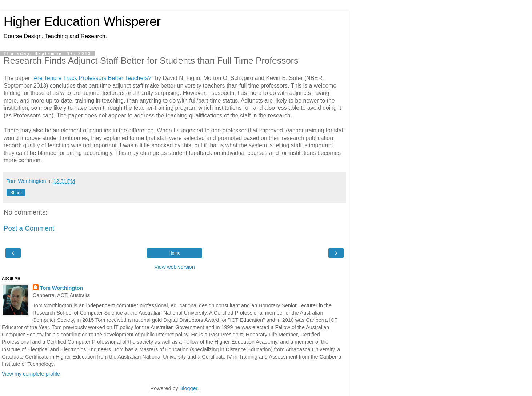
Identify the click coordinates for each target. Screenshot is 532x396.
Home (175, 253)
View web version (175, 267)
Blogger (189, 388)
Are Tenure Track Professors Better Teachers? (92, 78)
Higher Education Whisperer (82, 21)
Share (16, 193)
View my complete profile (31, 374)
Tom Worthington (62, 288)
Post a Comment (29, 228)
